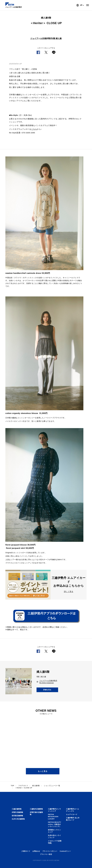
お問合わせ (36, 851)
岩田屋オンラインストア (54, 831)
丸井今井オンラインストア (54, 836)
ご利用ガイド (26, 851)
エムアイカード (72, 814)
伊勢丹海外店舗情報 (36, 813)
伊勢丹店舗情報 (17, 812)
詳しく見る (69, 592)
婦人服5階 (36, 786)
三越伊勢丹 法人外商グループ (73, 819)
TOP (12, 786)
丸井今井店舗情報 (18, 819)
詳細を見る (47, 690)
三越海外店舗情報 (36, 809)
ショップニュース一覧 (52, 786)
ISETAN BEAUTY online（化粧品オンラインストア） (55, 824)
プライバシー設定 (46, 854)
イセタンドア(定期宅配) (55, 842)
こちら (34, 129)
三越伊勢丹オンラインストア (54, 810)
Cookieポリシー (65, 851)
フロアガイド (23, 786)
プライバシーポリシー (50, 851)
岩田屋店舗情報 (17, 816)
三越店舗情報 (17, 809)
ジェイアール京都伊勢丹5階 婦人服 (46, 38)
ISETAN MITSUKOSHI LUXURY (53, 817)
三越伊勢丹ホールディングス (72, 810)
